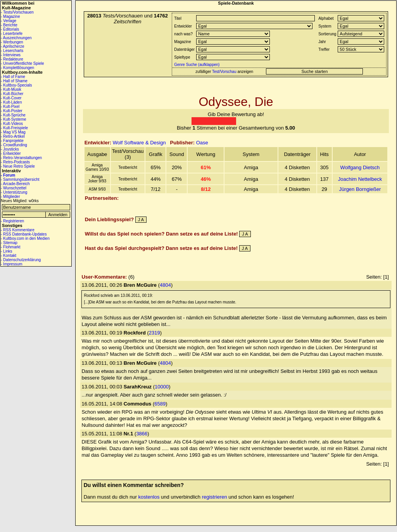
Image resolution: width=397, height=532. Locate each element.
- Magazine (10, 16)
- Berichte (9, 25)
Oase (202, 143)
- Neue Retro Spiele (18, 166)
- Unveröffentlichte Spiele (22, 63)
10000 (162, 387)
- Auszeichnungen (16, 38)
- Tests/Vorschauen (17, 12)
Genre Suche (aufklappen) (196, 65)
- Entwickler (11, 153)
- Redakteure (12, 59)
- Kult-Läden (11, 102)
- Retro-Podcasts (15, 162)
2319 (154, 333)
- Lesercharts (12, 51)
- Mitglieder (10, 197)
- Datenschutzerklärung (21, 260)
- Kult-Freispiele (14, 128)
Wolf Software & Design (139, 143)
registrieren (215, 497)
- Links (6, 251)
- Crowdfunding (14, 145)
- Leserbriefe (12, 34)
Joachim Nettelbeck (360, 179)
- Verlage (9, 21)
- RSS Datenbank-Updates (24, 234)
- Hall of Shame (14, 81)
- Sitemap (9, 243)
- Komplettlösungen (17, 68)
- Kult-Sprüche (13, 115)
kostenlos (149, 497)
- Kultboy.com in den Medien (25, 238)
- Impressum (12, 264)
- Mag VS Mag (13, 132)
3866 (142, 434)
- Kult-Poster (12, 111)
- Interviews (11, 55)
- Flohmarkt (11, 247)
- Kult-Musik (11, 89)
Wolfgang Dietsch (360, 167)
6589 (160, 404)
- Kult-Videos (12, 124)
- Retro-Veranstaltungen (21, 158)
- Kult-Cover (11, 98)
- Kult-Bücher (12, 94)
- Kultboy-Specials (16, 85)
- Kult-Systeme (14, 119)
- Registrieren (12, 221)
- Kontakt (9, 256)
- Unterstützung (14, 192)
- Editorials (10, 29)
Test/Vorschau (224, 72)
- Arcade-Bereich (15, 184)
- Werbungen (12, 42)
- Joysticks (10, 149)
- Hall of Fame (13, 77)
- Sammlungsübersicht (20, 179)
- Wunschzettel (14, 188)
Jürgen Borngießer (360, 189)
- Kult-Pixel (10, 107)
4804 (165, 285)
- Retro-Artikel (13, 136)
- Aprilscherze (13, 46)
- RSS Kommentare (18, 230)
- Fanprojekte (12, 141)
